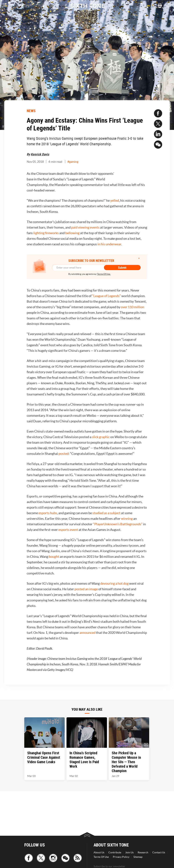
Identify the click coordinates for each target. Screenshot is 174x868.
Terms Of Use (101, 857)
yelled (115, 200)
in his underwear (109, 244)
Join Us (129, 852)
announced (87, 633)
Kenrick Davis (40, 154)
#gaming (73, 162)
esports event (68, 530)
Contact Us (159, 852)
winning (127, 519)
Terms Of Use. (104, 274)
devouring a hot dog (114, 583)
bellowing (72, 233)
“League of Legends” (106, 296)
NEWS (31, 111)
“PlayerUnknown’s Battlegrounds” (118, 524)
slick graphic (101, 437)
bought (54, 557)
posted (64, 454)
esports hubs (48, 513)
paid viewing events (85, 227)
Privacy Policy (121, 857)
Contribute (115, 852)
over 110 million (132, 307)
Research (143, 852)
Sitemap (138, 857)
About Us (99, 852)
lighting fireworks (46, 233)
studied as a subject (106, 513)
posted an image (86, 589)
